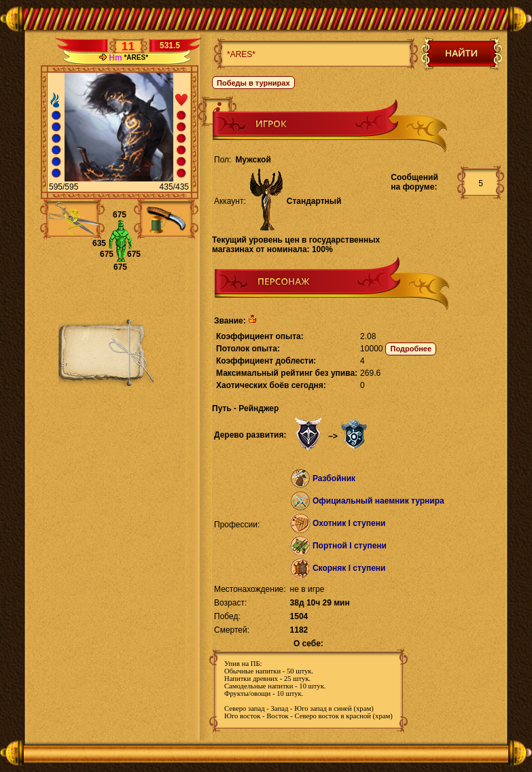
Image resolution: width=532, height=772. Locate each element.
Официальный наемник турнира (378, 501)
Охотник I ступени (349, 523)
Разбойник (334, 478)
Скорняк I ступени (349, 568)
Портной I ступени (350, 546)
